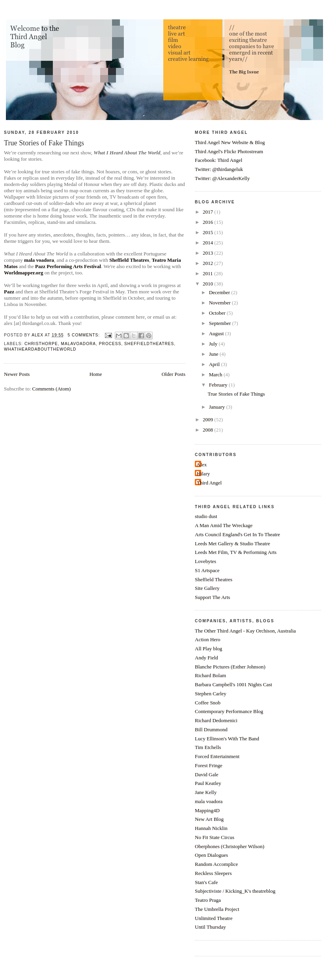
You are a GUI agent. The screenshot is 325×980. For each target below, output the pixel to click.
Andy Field (206, 658)
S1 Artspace (207, 570)
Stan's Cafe (206, 882)
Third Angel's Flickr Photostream (229, 151)
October (218, 313)
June (214, 354)
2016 (208, 222)
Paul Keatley (208, 783)
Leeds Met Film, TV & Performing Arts (236, 552)
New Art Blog (209, 819)
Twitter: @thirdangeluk (219, 169)
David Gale (207, 774)
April (215, 364)
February (219, 385)
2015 (208, 232)
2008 (208, 430)
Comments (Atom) (52, 389)
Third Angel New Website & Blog (230, 142)
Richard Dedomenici (216, 720)
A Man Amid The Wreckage (224, 525)
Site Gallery (207, 588)
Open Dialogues (211, 855)
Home (96, 374)
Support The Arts (212, 597)
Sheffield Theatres (214, 579)
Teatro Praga (208, 900)
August (217, 333)
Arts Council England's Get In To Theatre (237, 534)
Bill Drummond (211, 729)
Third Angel (209, 483)
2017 (208, 212)
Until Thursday (210, 927)
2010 (208, 284)
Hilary (203, 474)
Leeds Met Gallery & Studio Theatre (233, 544)
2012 (208, 263)
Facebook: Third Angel (219, 160)
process (110, 344)
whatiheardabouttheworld (40, 349)
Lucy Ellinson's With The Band (227, 739)
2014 (208, 243)
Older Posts (174, 374)
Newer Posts (17, 374)
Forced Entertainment (217, 756)
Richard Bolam (210, 675)
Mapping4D (207, 810)
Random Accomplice (216, 864)
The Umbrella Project (217, 909)
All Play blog (208, 649)
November (220, 303)
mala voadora (209, 801)
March (216, 375)
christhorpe (41, 344)
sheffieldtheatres (149, 344)
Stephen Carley (211, 694)
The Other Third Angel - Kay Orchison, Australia (245, 631)
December (220, 292)
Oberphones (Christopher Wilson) (230, 846)
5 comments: (85, 335)
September (221, 323)
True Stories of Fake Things (44, 143)
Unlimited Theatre (214, 918)
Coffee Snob (208, 703)
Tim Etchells (208, 747)
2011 (208, 273)
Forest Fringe (209, 765)
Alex (202, 465)
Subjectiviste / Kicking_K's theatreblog (235, 891)
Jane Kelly (206, 792)
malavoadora (79, 344)
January (218, 407)
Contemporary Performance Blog (229, 711)
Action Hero (208, 639)
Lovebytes (205, 561)
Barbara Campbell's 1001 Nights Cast (233, 684)
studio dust (206, 516)
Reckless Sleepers (213, 873)
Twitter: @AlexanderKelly (222, 178)
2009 (208, 420)
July (214, 344)
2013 (208, 253)
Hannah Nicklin (211, 828)
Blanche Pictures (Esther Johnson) (230, 667)
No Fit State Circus (215, 837)
